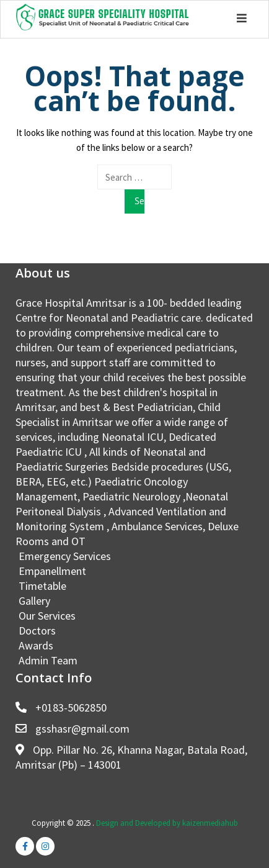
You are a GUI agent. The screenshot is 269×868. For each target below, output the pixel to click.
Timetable (42, 586)
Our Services (47, 616)
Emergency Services (65, 556)
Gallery (34, 601)
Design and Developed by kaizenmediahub (167, 823)
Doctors (37, 631)
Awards (36, 645)
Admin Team (48, 660)
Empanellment (52, 571)
